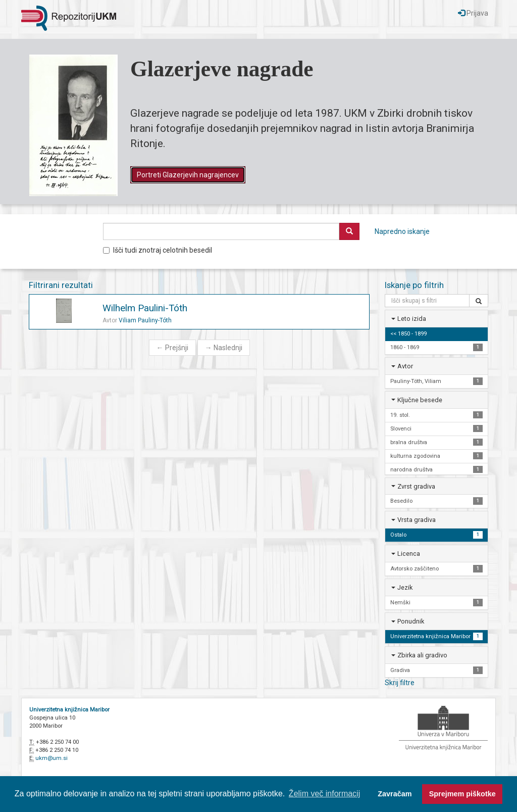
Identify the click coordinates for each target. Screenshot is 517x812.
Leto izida (412, 319)
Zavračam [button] (395, 794)
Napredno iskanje (402, 231)
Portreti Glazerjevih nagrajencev (188, 175)
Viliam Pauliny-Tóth (145, 320)
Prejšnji (172, 348)
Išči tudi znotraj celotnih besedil (158, 250)
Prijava (473, 13)
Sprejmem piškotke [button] (462, 794)
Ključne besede (420, 400)
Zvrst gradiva (416, 486)
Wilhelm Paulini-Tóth (145, 308)
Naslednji (224, 348)
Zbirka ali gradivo (422, 655)
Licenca (409, 554)
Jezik (405, 587)
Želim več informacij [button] (324, 794)
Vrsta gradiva (417, 520)
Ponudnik (411, 621)
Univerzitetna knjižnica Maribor (69, 710)
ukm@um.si (51, 758)
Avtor (405, 366)
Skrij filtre (400, 683)
